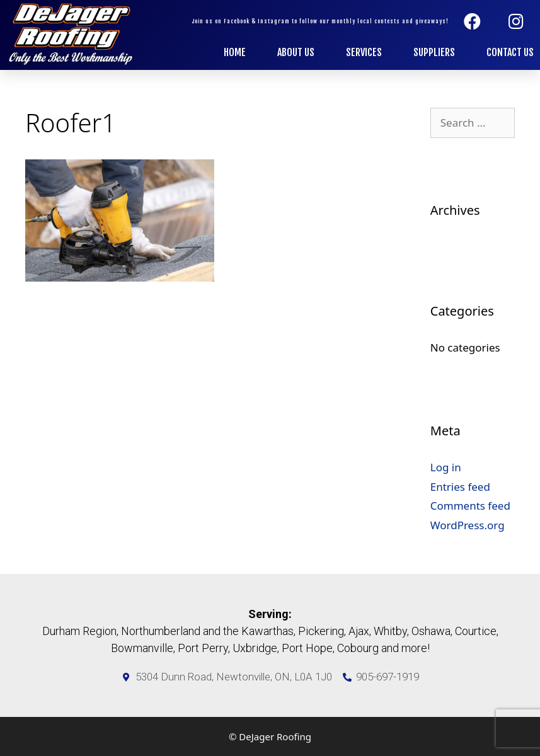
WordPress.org (468, 525)
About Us (296, 52)
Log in (446, 467)
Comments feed (470, 506)
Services (364, 52)
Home (235, 52)
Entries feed (460, 487)
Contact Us (510, 52)
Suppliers (434, 52)
